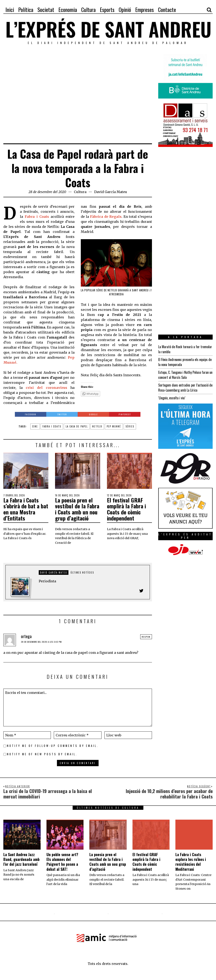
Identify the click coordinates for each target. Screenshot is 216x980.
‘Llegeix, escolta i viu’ (172, 398)
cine (35, 426)
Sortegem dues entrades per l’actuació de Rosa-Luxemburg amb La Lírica (185, 388)
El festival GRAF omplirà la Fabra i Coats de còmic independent (126, 509)
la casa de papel (77, 426)
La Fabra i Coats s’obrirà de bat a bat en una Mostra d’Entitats (26, 509)
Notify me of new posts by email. (42, 754)
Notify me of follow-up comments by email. (53, 746)
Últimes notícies (82, 572)
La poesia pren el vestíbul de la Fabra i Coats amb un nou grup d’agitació (77, 509)
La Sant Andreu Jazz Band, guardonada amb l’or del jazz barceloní (21, 859)
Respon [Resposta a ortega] (146, 637)
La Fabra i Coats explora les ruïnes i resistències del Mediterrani (191, 862)
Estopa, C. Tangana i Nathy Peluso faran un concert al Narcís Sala (185, 375)
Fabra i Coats (52, 426)
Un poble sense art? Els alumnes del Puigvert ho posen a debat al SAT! (62, 862)
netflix (97, 426)
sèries (130, 426)
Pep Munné (114, 426)
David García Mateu (111, 192)
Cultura (80, 192)
